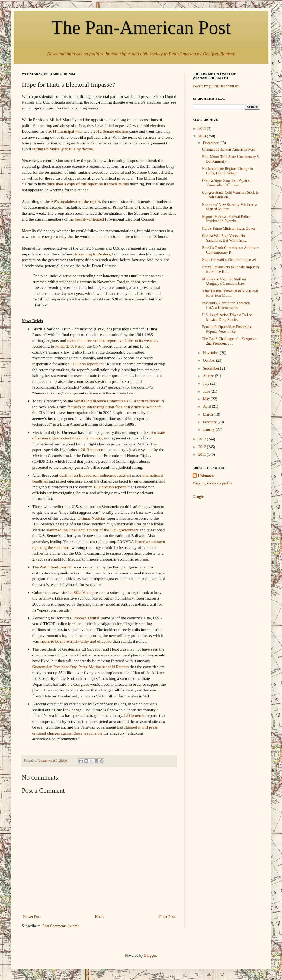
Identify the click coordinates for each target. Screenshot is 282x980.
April (207, 407)
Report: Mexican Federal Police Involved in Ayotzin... (226, 219)
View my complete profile (212, 483)
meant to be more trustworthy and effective (76, 641)
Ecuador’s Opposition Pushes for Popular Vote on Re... (227, 329)
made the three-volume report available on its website (112, 340)
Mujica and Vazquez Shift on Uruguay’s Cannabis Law (224, 282)
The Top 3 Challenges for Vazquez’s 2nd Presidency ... (230, 341)
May (207, 399)
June (207, 391)
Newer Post (32, 917)
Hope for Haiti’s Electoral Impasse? (229, 260)
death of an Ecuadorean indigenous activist (95, 475)
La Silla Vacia (80, 592)
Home (100, 917)
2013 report (90, 450)
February (210, 422)
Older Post (167, 917)
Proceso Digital (86, 618)
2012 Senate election (111, 131)
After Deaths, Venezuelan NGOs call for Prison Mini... (230, 293)
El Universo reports (110, 487)
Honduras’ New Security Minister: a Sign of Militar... (230, 207)
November (211, 353)
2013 (203, 439)
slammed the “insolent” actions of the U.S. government (92, 530)
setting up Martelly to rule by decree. (63, 149)
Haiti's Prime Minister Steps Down (228, 229)
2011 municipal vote (65, 131)
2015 (203, 129)
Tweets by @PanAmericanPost (216, 86)
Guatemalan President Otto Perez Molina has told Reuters (81, 667)
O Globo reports (85, 364)
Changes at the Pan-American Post (228, 149)
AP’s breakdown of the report (75, 201)
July (206, 384)
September (211, 368)
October (209, 360)
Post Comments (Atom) (61, 926)
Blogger (150, 955)
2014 (203, 136)
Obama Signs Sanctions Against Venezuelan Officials (226, 183)
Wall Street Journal (56, 567)
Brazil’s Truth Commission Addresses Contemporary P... (231, 250)
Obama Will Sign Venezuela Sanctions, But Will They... (225, 238)
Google (198, 497)
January (209, 430)
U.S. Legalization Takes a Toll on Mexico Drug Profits (227, 317)
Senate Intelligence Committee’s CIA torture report (117, 401)
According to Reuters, (93, 254)
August (209, 376)
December (211, 143)
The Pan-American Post (141, 28)
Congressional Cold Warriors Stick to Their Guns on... (230, 195)
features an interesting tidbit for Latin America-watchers (114, 407)
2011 (203, 455)
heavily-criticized (89, 219)
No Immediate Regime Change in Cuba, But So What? (227, 171)
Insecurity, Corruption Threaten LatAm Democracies (226, 305)
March (208, 414)
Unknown (206, 476)
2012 (203, 447)
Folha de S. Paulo (70, 346)
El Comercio (135, 715)
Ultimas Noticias (91, 518)
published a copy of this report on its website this (88, 184)
